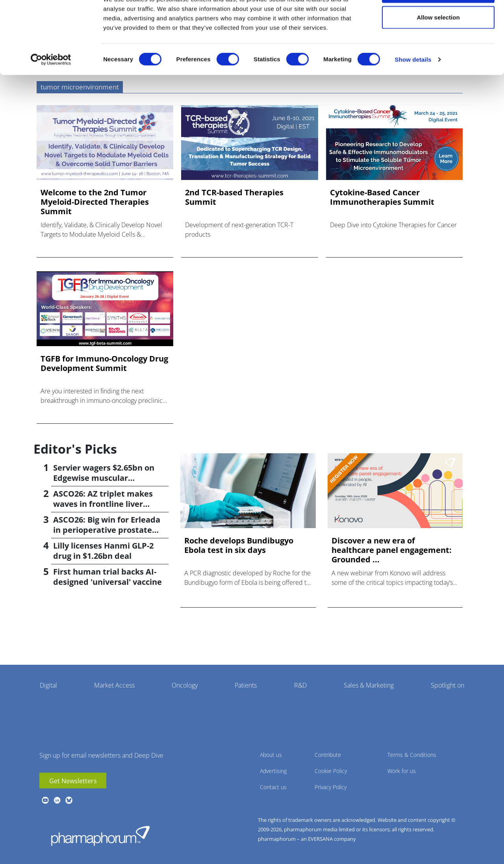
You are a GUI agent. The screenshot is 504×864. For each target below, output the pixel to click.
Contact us (273, 787)
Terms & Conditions (412, 755)
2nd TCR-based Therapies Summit (234, 197)
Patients (246, 685)
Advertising (273, 771)
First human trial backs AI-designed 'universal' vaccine (107, 577)
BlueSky (69, 800)
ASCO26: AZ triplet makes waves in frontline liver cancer (103, 504)
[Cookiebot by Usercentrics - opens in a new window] (51, 89)
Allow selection (438, 47)
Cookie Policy (331, 771)
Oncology (185, 685)
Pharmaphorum (100, 836)
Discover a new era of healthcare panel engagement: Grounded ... (392, 550)
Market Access (114, 685)
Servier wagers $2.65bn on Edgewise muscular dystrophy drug (104, 478)
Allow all (438, 21)
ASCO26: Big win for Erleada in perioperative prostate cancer (107, 530)
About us (271, 755)
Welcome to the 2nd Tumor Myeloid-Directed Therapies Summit (95, 202)
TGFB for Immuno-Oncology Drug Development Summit (104, 363)
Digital (48, 685)
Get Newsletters (73, 781)
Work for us (402, 771)
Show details (413, 89)
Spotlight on (447, 685)
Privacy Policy (331, 787)
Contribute (328, 755)
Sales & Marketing (369, 685)
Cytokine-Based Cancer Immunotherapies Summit (382, 197)
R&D (300, 685)
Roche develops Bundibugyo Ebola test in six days (239, 545)
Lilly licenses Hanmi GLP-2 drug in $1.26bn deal (103, 551)
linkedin (57, 800)
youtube (45, 800)
